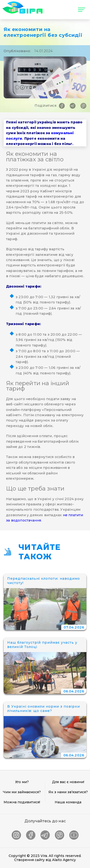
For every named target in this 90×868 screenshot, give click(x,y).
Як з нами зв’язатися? (68, 792)
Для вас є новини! (68, 782)
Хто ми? (22, 782)
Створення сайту (29, 860)
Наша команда (68, 802)
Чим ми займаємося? (22, 792)
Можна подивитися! (22, 802)
